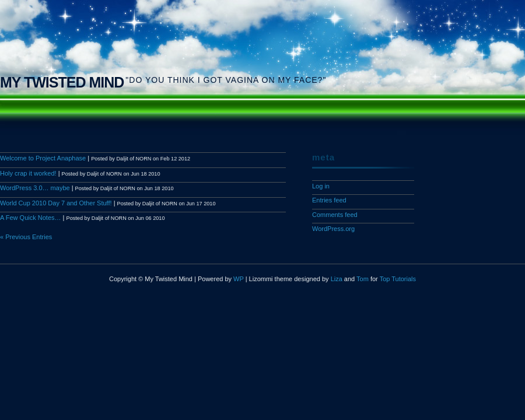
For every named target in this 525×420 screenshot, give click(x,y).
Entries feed (329, 200)
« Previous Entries (26, 237)
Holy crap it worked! (28, 173)
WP (239, 279)
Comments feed (335, 215)
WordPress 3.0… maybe (35, 188)
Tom (363, 279)
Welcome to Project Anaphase (43, 158)
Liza (337, 279)
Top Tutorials (398, 279)
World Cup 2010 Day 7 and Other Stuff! (56, 203)
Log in (321, 186)
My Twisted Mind (62, 82)
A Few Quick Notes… (31, 218)
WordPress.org (333, 229)
